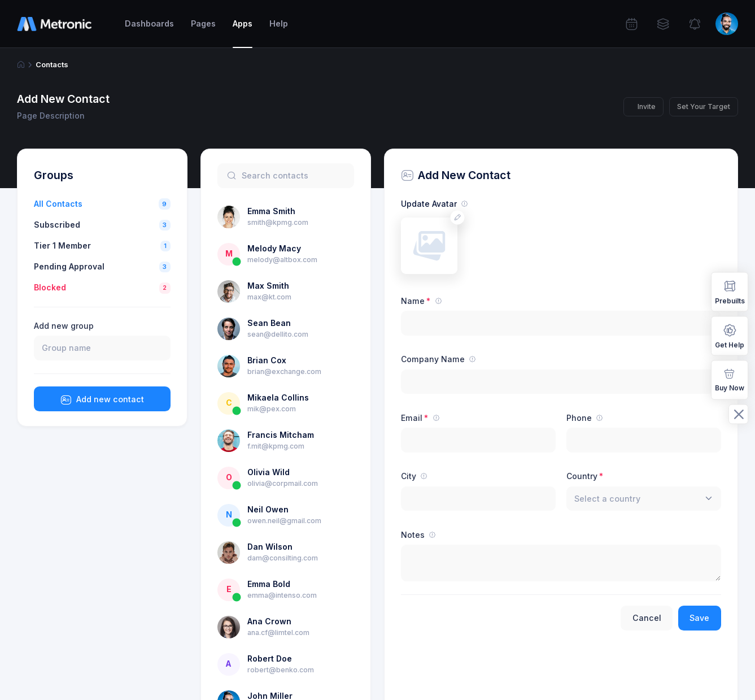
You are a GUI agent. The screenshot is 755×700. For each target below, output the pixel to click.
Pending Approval (69, 266)
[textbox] (607, 499)
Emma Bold (269, 584)
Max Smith (268, 286)
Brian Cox (267, 360)
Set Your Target (704, 106)
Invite (647, 106)
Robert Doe (270, 658)
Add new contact (102, 400)
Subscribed (57, 225)
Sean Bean (269, 323)
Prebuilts (730, 291)
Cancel (647, 618)
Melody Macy (274, 248)
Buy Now (730, 379)
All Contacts (58, 204)
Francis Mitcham (281, 435)
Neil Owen (268, 509)
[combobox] (644, 499)
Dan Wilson (270, 547)
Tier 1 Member (62, 245)
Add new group (64, 326)
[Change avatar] (458, 217)
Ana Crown (269, 621)
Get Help (730, 335)
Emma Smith (271, 211)
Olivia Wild (269, 472)
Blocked (50, 287)
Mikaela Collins (278, 397)
